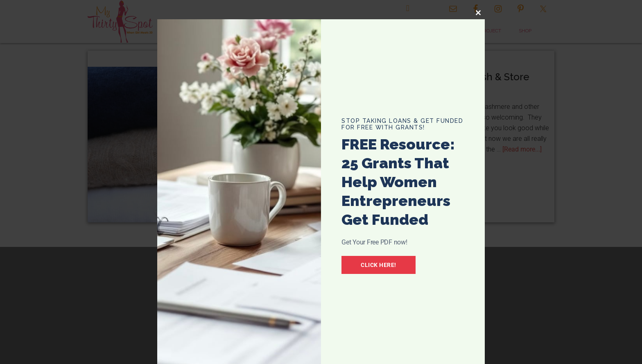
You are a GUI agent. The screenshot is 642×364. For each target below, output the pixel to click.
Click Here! (379, 265)
